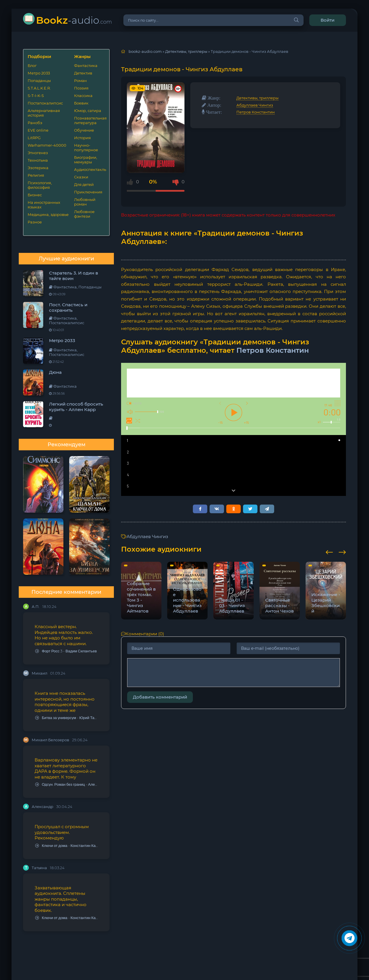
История (82, 138)
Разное (35, 222)
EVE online (38, 130)
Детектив (83, 73)
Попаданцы (39, 81)
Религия (36, 175)
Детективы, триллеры (257, 98)
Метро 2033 (39, 73)
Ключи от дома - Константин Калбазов (67, 846)
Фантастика (86, 66)
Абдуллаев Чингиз (255, 105)
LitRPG (34, 138)
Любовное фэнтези (84, 214)
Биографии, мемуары (86, 160)
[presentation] (329, 551)
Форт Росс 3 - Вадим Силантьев (66, 651)
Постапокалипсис (45, 103)
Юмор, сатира (88, 111)
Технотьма (38, 160)
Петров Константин (256, 112)
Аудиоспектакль (90, 169)
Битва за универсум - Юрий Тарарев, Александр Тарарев (67, 718)
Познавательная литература (90, 120)
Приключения (88, 192)
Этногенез (38, 153)
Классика (83, 96)
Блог (32, 66)
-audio (74, 20)
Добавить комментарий (160, 697)
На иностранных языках (44, 205)
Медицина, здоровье (48, 214)
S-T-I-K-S (36, 96)
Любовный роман (85, 202)
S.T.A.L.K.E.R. (39, 88)
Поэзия (81, 88)
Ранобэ (35, 123)
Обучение (84, 130)
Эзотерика (38, 168)
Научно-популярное (86, 148)
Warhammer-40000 (47, 145)
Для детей (84, 184)
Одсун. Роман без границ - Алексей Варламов (67, 784)
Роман (80, 81)
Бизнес (35, 195)
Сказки (81, 177)
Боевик (81, 103)
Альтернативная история (44, 113)
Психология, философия (40, 185)
